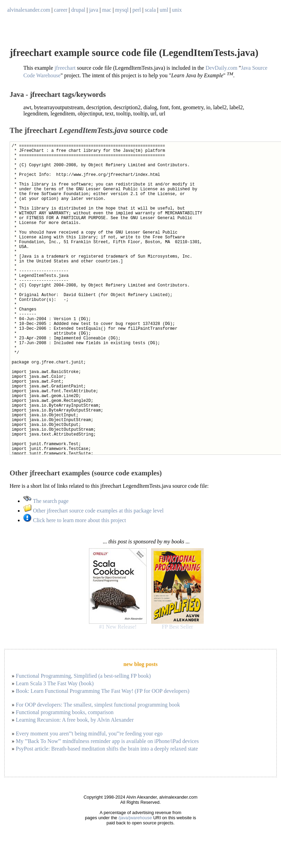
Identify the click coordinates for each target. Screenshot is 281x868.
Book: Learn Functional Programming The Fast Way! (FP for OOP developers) (103, 691)
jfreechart (65, 68)
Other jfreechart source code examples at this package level (93, 511)
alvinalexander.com (29, 10)
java (94, 10)
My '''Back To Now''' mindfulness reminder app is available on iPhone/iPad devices (107, 741)
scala (150, 10)
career (61, 10)
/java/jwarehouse (135, 818)
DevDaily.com (221, 68)
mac (107, 10)
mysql (122, 10)
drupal (78, 10)
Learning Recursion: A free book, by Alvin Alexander (75, 720)
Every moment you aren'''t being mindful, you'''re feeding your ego (89, 734)
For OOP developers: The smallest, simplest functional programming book (98, 705)
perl (137, 10)
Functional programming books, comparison (65, 712)
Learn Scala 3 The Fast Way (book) (55, 683)
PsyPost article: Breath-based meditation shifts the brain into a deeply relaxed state (107, 749)
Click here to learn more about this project (75, 520)
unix (177, 10)
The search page (46, 501)
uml (164, 10)
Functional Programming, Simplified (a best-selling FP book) (83, 676)
